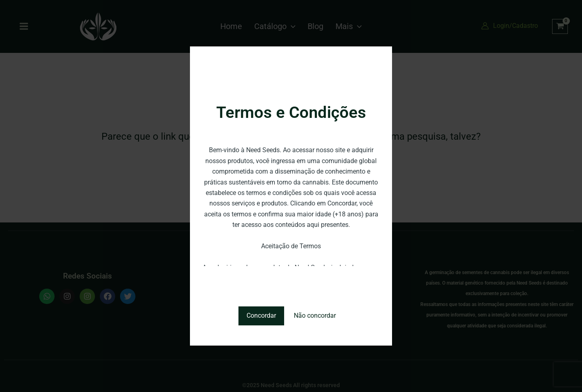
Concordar (261, 315)
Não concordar (315, 315)
